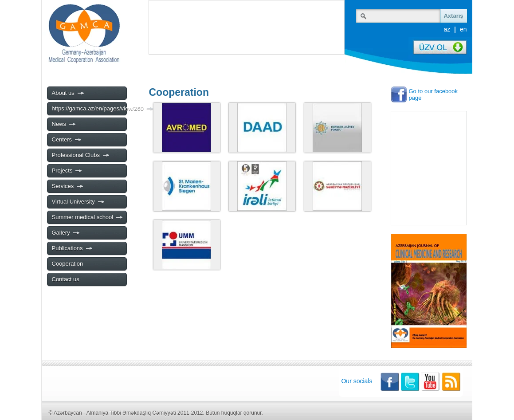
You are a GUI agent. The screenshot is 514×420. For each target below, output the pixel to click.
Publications (73, 248)
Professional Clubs (81, 155)
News (64, 124)
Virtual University (78, 202)
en (463, 29)
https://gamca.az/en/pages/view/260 (89, 109)
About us (68, 93)
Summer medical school (88, 217)
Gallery (66, 233)
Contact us (66, 279)
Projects (67, 171)
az (447, 29)
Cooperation (68, 264)
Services (68, 186)
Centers (67, 140)
